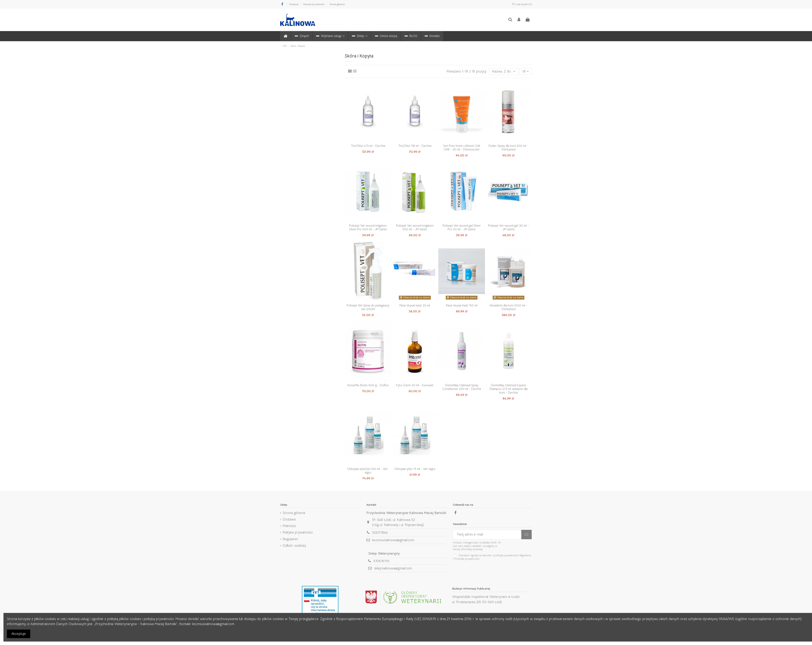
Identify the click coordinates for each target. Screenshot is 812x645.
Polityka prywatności (314, 4)
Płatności (289, 526)
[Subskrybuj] (526, 535)
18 (526, 71)
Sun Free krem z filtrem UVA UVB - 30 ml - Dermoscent (462, 148)
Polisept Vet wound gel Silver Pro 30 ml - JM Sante (462, 227)
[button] (330, 36)
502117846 (380, 533)
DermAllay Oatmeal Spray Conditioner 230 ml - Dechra (462, 387)
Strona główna (337, 4)
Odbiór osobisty (294, 546)
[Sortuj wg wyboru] (504, 71)
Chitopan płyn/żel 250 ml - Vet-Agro (368, 471)
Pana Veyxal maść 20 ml (415, 305)
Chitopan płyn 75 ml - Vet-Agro (415, 469)
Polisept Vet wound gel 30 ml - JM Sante (508, 227)
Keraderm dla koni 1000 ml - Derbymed (509, 307)
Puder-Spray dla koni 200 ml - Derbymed (508, 148)
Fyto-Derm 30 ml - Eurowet (415, 385)
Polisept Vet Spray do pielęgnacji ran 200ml (368, 307)
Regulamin (290, 539)
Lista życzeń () (522, 4)
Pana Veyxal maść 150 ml (462, 305)
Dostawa (294, 4)
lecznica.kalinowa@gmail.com (393, 540)
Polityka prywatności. (467, 559)
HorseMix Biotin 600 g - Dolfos (368, 385)
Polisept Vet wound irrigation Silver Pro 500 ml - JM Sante (368, 227)
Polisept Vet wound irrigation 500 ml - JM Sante (415, 227)
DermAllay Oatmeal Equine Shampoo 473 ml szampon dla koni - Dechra (509, 389)
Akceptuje (18, 634)
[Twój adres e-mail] (487, 535)
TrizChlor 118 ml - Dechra (415, 146)
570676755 (381, 561)
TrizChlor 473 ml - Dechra (368, 146)
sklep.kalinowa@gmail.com (393, 568)
